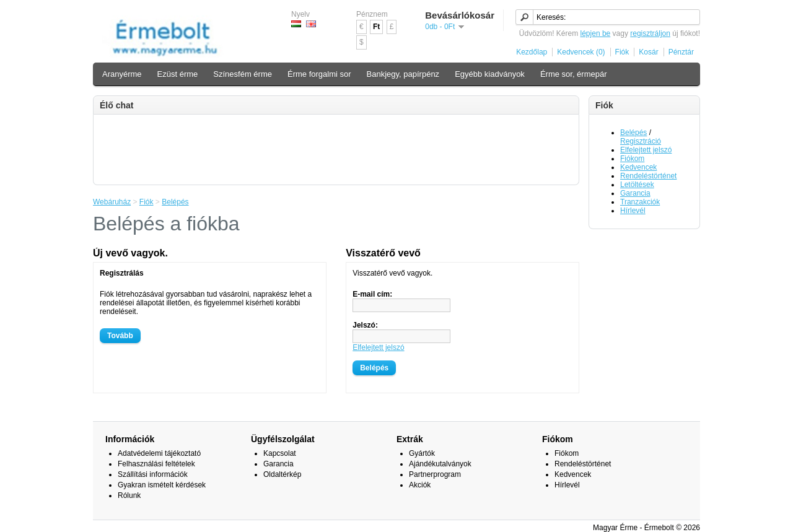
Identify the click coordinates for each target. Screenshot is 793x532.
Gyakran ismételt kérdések (162, 485)
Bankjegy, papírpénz (403, 74)
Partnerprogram (435, 474)
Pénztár (681, 52)
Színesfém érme (243, 74)
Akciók (420, 485)
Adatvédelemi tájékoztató (159, 453)
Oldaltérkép (282, 474)
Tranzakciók (640, 202)
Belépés (633, 133)
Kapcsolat (280, 453)
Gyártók (422, 453)
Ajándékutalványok (440, 464)
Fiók (622, 52)
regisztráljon (650, 33)
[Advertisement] (336, 149)
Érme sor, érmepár (574, 74)
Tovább (120, 336)
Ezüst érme (178, 74)
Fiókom (632, 159)
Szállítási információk (153, 474)
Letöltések (637, 185)
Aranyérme (122, 74)
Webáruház (112, 202)
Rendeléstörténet (648, 176)
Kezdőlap (532, 52)
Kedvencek (638, 167)
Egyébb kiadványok (490, 74)
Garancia (635, 193)
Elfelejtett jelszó (646, 150)
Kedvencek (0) (581, 52)
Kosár (648, 52)
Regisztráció (641, 141)
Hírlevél (633, 211)
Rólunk (129, 495)
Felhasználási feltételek (156, 464)
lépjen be (596, 33)
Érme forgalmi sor (319, 74)
